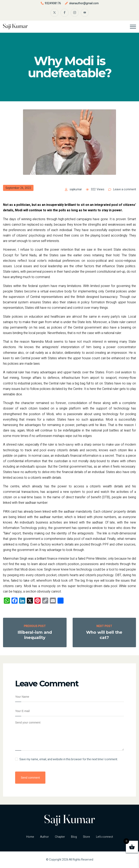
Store (86, 837)
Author (44, 837)
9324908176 (53, 3)
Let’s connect (105, 837)
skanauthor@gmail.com (84, 3)
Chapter (60, 837)
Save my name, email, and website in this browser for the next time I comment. (69, 759)
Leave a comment (125, 190)
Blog (74, 837)
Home (30, 837)
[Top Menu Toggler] (133, 27)
